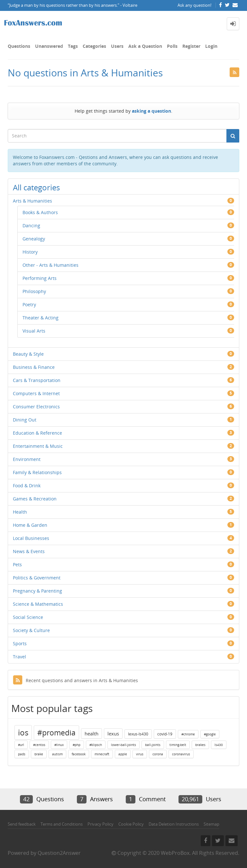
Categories (94, 46)
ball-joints (153, 745)
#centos (39, 745)
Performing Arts (40, 278)
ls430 (219, 745)
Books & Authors (40, 212)
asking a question (151, 111)
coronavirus (181, 754)
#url (21, 745)
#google (210, 734)
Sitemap (211, 824)
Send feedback (22, 824)
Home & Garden (30, 525)
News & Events (29, 551)
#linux (59, 745)
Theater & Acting (41, 318)
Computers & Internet (36, 393)
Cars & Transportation (37, 380)
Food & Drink (27, 486)
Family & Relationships (37, 472)
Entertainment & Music (38, 446)
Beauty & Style (28, 354)
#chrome (188, 734)
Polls (172, 46)
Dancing (31, 226)
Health (20, 512)
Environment (27, 459)
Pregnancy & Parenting (37, 591)
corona (158, 754)
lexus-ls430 (138, 734)
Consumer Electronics (36, 407)
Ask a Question (145, 46)
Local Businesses (31, 538)
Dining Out (25, 420)
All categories (36, 187)
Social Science (28, 617)
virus (140, 754)
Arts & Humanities (32, 201)
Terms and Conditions (62, 824)
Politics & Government (37, 578)
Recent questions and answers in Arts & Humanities (75, 680)
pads (22, 754)
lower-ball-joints (123, 745)
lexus (113, 733)
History (30, 252)
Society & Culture (31, 630)
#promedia (56, 733)
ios (23, 732)
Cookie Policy (131, 824)
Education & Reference (37, 433)
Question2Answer (59, 853)
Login (211, 46)
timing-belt (178, 745)
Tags (73, 46)
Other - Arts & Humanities (50, 265)
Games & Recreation (35, 499)
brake (39, 754)
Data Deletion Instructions (174, 824)
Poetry (29, 304)
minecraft (102, 754)
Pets (17, 564)
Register (191, 46)
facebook (79, 754)
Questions (19, 46)
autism (57, 754)
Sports (20, 643)
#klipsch (96, 745)
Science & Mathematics (38, 604)
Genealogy (34, 239)
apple (123, 754)
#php (77, 745)
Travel (19, 657)
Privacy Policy (101, 824)
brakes (200, 745)
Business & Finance (34, 367)
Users (117, 46)
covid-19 (165, 734)
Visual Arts (34, 331)
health (91, 733)
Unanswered (49, 46)
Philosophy (34, 291)
